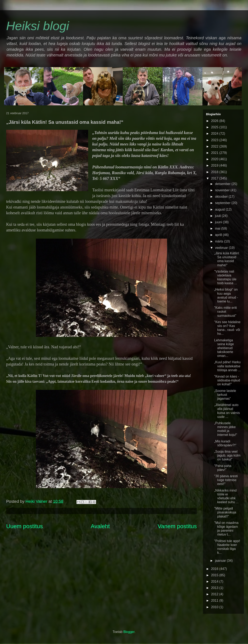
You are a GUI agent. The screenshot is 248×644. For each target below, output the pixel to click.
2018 (215, 172)
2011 (215, 601)
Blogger (129, 632)
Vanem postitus (177, 526)
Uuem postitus (24, 526)
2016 (215, 569)
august (220, 209)
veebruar (222, 248)
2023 (215, 140)
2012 (215, 594)
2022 (215, 146)
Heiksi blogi (38, 26)
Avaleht (100, 526)
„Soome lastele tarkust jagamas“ (225, 395)
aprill (219, 235)
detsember (223, 184)
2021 (215, 153)
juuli (218, 216)
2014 (215, 581)
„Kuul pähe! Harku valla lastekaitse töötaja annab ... (228, 366)
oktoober (222, 197)
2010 (215, 607)
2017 (215, 178)
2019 (215, 165)
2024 (215, 134)
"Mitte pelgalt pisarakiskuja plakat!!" (225, 512)
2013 (215, 588)
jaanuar (221, 561)
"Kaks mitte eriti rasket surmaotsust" (226, 312)
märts (220, 241)
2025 (215, 127)
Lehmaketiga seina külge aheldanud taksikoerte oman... (224, 348)
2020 (215, 159)
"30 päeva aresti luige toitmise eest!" (226, 480)
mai (218, 228)
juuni (219, 222)
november (223, 190)
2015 (215, 575)
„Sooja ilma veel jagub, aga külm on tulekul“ (227, 455)
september (223, 203)
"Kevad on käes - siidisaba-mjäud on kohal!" (227, 380)
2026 (215, 121)
